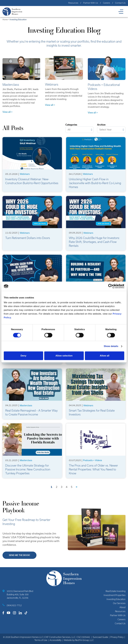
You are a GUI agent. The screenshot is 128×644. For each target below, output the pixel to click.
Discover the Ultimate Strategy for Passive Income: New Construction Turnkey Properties (28, 469)
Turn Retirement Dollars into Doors (28, 238)
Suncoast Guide (100, 637)
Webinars (25, 174)
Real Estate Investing (116, 591)
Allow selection (64, 356)
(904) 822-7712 (14, 605)
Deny (23, 356)
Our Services (119, 603)
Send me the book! (19, 555)
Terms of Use (41, 640)
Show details (111, 346)
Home (5, 20)
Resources (73, 3)
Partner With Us (91, 3)
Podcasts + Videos (93, 460)
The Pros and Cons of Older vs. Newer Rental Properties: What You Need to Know (93, 469)
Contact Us (120, 3)
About (123, 607)
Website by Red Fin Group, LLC (79, 640)
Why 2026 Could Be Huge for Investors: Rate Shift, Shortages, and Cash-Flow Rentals (94, 242)
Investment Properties (115, 595)
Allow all (104, 356)
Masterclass (26, 405)
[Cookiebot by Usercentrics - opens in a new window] (112, 286)
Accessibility (56, 640)
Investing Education (18, 20)
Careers (107, 3)
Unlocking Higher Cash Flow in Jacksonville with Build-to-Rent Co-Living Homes (95, 183)
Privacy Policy (117, 637)
